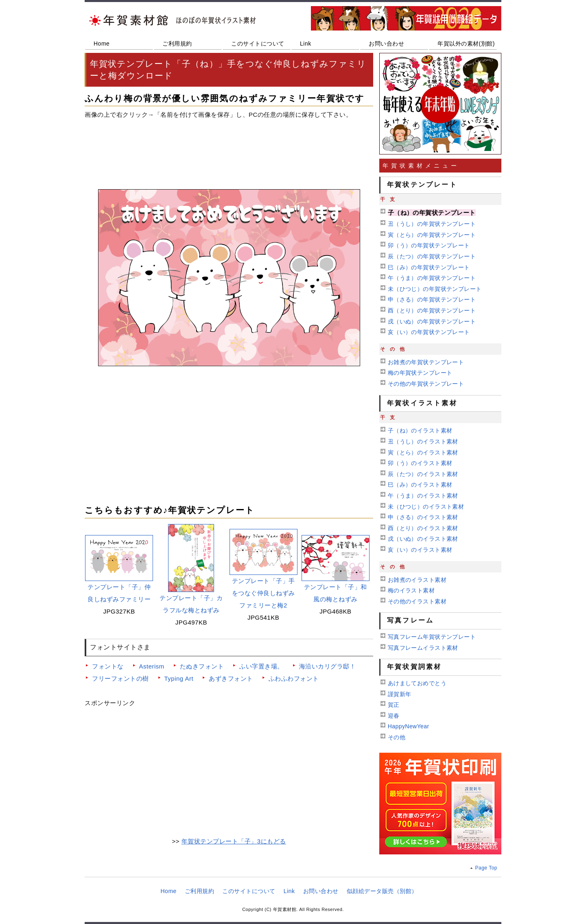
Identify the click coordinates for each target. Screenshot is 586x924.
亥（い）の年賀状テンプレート (429, 332)
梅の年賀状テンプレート (420, 373)
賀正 (394, 705)
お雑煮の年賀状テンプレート (426, 362)
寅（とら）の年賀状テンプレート (432, 235)
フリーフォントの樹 (120, 678)
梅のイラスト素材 (411, 590)
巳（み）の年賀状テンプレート (429, 267)
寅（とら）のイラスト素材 (423, 452)
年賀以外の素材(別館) (466, 44)
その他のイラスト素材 (417, 601)
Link (306, 44)
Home (102, 44)
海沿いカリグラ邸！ (328, 666)
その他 (397, 737)
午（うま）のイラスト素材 (423, 496)
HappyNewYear (409, 726)
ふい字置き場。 (261, 666)
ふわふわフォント (294, 678)
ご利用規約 (177, 44)
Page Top (487, 868)
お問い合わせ (386, 44)
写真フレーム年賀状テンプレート (432, 637)
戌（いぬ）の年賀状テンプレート (432, 321)
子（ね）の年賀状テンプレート (432, 213)
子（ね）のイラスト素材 (420, 430)
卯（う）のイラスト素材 (420, 463)
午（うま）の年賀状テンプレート (432, 278)
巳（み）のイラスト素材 (420, 485)
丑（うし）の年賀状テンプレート (432, 224)
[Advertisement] (229, 151)
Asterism (152, 666)
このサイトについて (258, 44)
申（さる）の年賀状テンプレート (432, 299)
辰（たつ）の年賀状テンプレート (432, 256)
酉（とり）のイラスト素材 (423, 528)
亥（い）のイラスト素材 (420, 550)
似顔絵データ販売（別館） (382, 891)
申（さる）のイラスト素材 (423, 517)
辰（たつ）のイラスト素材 (423, 474)
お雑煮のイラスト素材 (417, 580)
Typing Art (179, 678)
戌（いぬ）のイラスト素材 (423, 539)
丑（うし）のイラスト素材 (423, 441)
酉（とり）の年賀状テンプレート (432, 310)
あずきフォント (231, 678)
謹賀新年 (400, 694)
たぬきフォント (202, 666)
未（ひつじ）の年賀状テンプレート (435, 289)
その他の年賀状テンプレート (426, 384)
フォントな (108, 666)
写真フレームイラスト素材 (423, 648)
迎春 (394, 716)
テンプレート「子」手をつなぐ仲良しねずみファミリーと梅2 (263, 593)
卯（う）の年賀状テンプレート (429, 245)
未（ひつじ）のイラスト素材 (426, 507)
